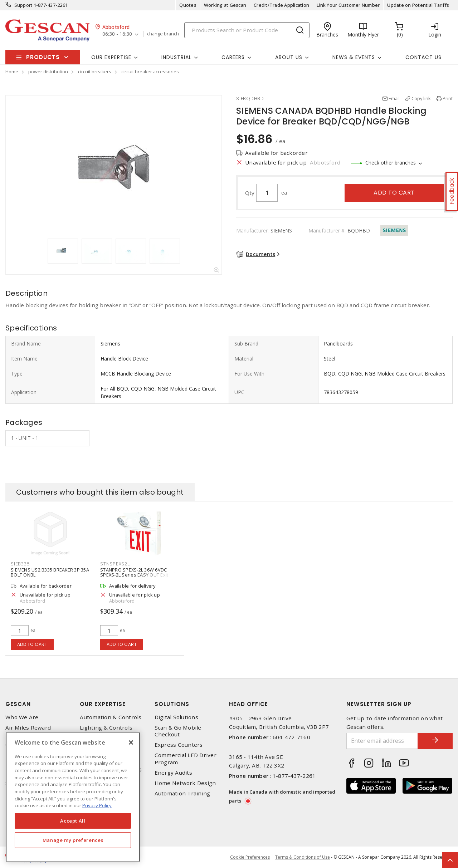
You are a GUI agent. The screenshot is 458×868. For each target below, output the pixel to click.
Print (448, 98)
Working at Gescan (225, 5)
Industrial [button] (176, 57)
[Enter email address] (382, 741)
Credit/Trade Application (281, 5)
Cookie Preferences (250, 857)
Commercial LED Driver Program (186, 759)
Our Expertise (103, 704)
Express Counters (179, 745)
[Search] (247, 30)
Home (12, 72)
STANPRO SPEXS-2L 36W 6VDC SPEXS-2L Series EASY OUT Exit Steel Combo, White (134, 575)
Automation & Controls (111, 717)
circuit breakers (95, 72)
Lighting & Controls (106, 728)
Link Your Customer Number (348, 5)
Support (23, 5)
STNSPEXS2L (115, 564)
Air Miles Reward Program (28, 731)
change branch (163, 34)
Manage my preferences (73, 840)
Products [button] (43, 57)
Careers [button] (233, 57)
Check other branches (391, 163)
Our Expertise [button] (111, 57)
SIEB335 (20, 564)
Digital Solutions (176, 717)
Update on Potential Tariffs (418, 5)
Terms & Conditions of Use (303, 857)
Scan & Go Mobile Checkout (178, 731)
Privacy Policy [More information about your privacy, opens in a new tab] (97, 805)
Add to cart (394, 193)
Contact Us (423, 57)
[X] (131, 742)
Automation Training (182, 793)
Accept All (73, 821)
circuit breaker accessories (150, 72)
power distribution (48, 72)
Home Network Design (185, 783)
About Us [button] (289, 57)
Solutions (172, 704)
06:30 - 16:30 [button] (117, 34)
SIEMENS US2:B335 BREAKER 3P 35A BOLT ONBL (50, 572)
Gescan (18, 704)
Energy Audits (173, 773)
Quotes (188, 5)
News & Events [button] (354, 57)
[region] (73, 797)
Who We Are (22, 717)
